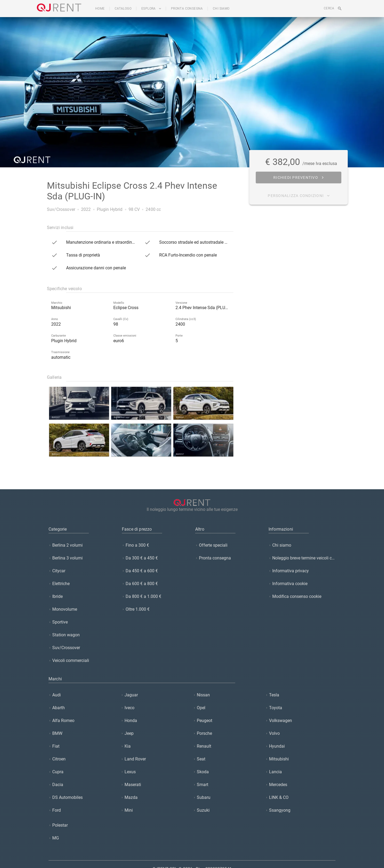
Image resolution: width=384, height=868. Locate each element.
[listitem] (82, 545)
